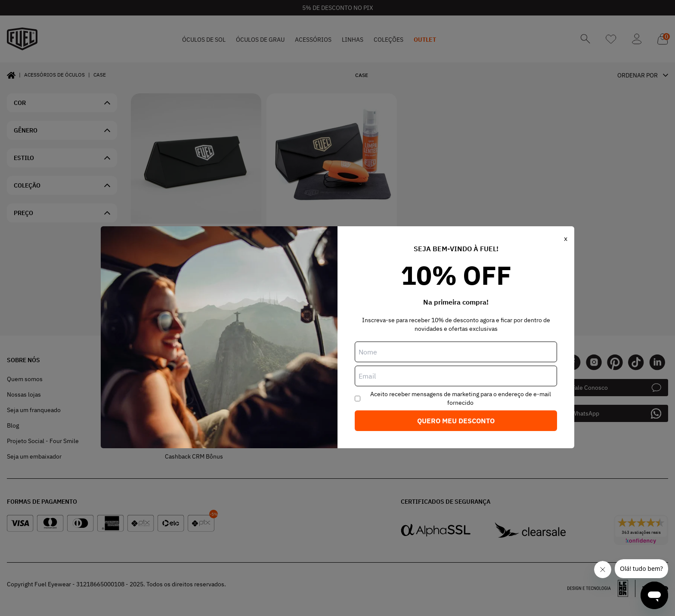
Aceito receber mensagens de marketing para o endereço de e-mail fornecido (461, 398)
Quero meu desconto (456, 421)
